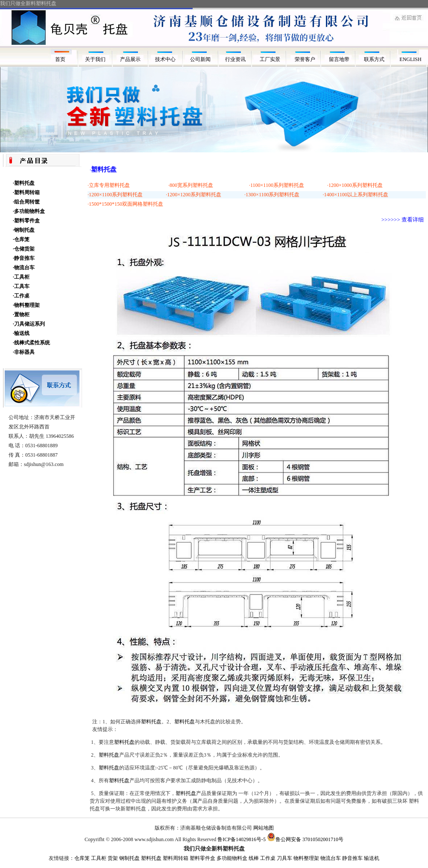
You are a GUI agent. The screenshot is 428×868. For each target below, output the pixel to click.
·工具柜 (21, 277)
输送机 (372, 858)
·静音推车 (24, 258)
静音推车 (352, 858)
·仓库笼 (21, 239)
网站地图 (264, 828)
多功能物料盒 (232, 858)
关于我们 (95, 59)
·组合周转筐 (26, 202)
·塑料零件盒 (26, 221)
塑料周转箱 (176, 858)
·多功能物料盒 (29, 211)
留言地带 (340, 59)
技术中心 (165, 59)
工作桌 (268, 858)
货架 (113, 858)
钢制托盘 (129, 858)
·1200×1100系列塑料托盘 (115, 195)
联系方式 (375, 59)
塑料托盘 (151, 722)
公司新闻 (200, 59)
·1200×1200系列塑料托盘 (193, 195)
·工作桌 (21, 296)
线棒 (254, 858)
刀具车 (284, 858)
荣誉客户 (306, 59)
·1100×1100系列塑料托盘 (277, 185)
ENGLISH (410, 59)
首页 (60, 59)
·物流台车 (24, 268)
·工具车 (21, 286)
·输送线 (21, 333)
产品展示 (130, 59)
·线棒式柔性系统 (31, 343)
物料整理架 (306, 858)
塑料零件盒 (202, 858)
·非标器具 (24, 352)
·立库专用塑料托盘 (109, 185)
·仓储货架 (24, 249)
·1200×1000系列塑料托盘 (355, 185)
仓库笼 (82, 858)
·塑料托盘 (24, 183)
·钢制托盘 (24, 230)
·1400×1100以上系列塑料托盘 (355, 195)
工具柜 (99, 858)
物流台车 (331, 858)
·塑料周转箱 (26, 192)
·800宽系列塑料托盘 (191, 185)
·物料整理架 (26, 305)
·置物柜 (21, 315)
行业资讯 (235, 59)
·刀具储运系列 (29, 324)
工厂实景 (271, 59)
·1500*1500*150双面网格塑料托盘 (125, 204)
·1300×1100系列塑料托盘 (272, 195)
